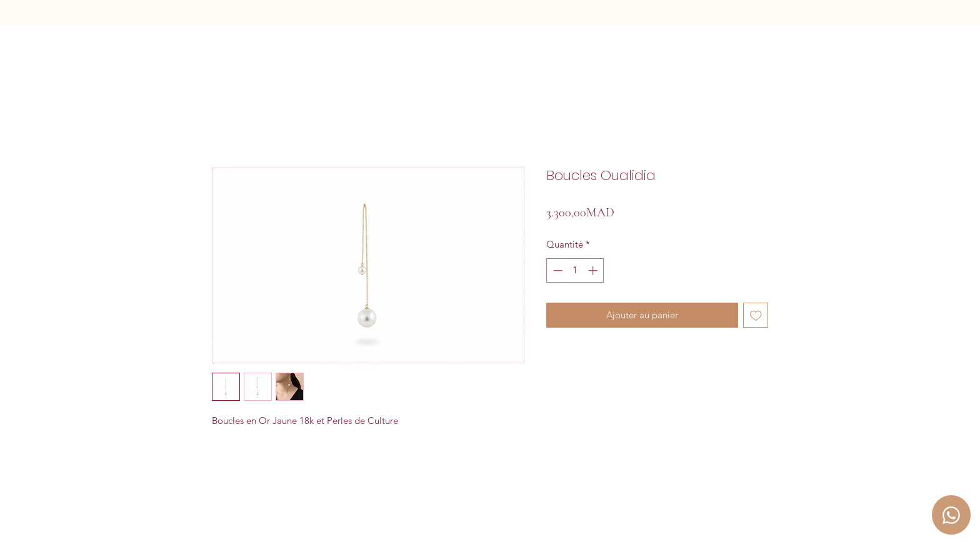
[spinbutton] (575, 270)
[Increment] (594, 270)
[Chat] (951, 515)
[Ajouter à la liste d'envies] (756, 315)
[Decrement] (557, 270)
